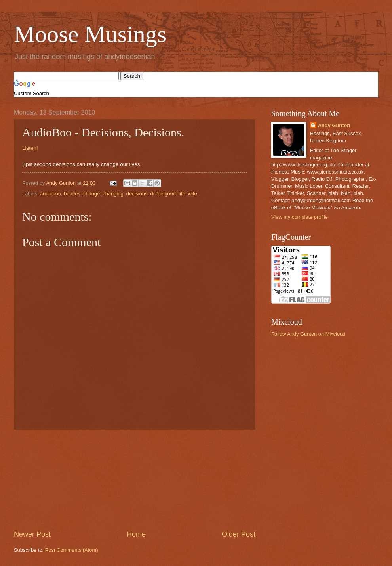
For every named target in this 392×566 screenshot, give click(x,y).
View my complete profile (300, 217)
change (91, 194)
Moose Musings (90, 34)
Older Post (239, 534)
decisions (137, 194)
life (182, 194)
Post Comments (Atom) (72, 550)
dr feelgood (163, 194)
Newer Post (32, 534)
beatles (72, 194)
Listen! (30, 148)
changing (113, 194)
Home (136, 534)
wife (193, 194)
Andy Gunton (334, 125)
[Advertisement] (135, 480)
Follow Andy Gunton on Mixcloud (308, 334)
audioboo (50, 194)
